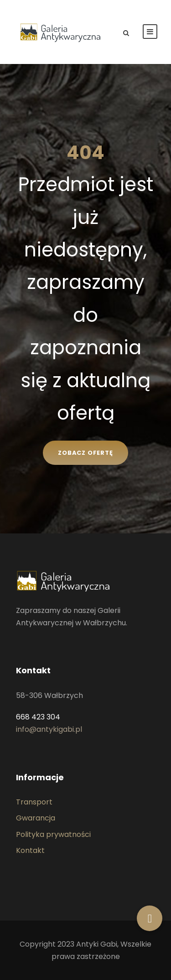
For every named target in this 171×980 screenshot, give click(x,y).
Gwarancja (36, 818)
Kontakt (30, 850)
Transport (34, 802)
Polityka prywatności (53, 834)
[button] (150, 918)
